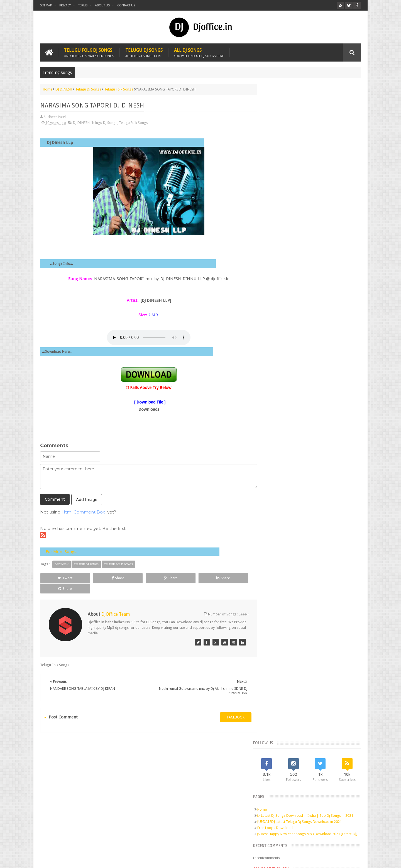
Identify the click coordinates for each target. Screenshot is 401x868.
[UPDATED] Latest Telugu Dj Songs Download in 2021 (311, 170)
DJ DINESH (81, 122)
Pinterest (102, 784)
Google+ (92, 784)
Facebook (71, 784)
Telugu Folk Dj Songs (89, 52)
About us (102, 5)
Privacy (65, 5)
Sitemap (46, 5)
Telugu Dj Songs (144, 52)
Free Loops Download (286, 176)
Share (103, 578)
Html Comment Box (83, 512)
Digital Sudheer (304, 859)
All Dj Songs (199, 52)
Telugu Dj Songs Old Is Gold (301, 241)
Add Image (87, 499)
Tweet (60, 578)
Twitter (81, 784)
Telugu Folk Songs (133, 122)
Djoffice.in (84, 859)
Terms (83, 5)
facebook (230, 707)
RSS (113, 784)
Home (273, 153)
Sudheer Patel (350, 859)
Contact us (126, 5)
